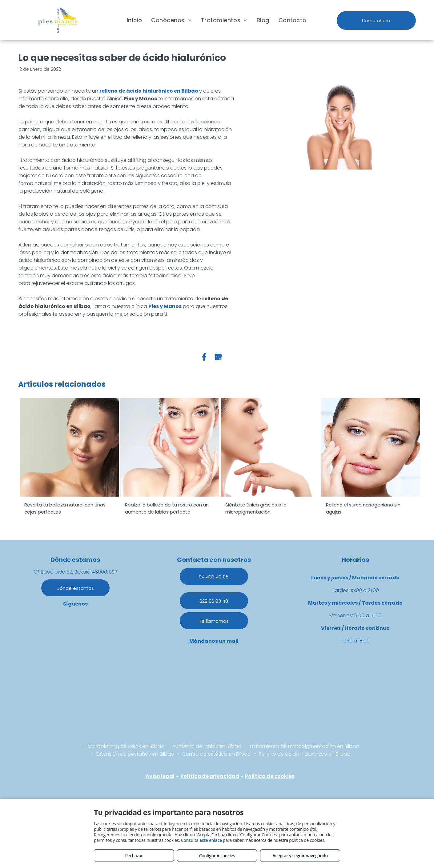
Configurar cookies (217, 856)
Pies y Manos (165, 306)
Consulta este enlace (201, 840)
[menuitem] (134, 20)
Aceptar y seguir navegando (300, 856)
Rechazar (134, 856)
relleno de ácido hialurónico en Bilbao (149, 91)
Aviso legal (160, 776)
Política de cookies (270, 776)
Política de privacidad (210, 776)
